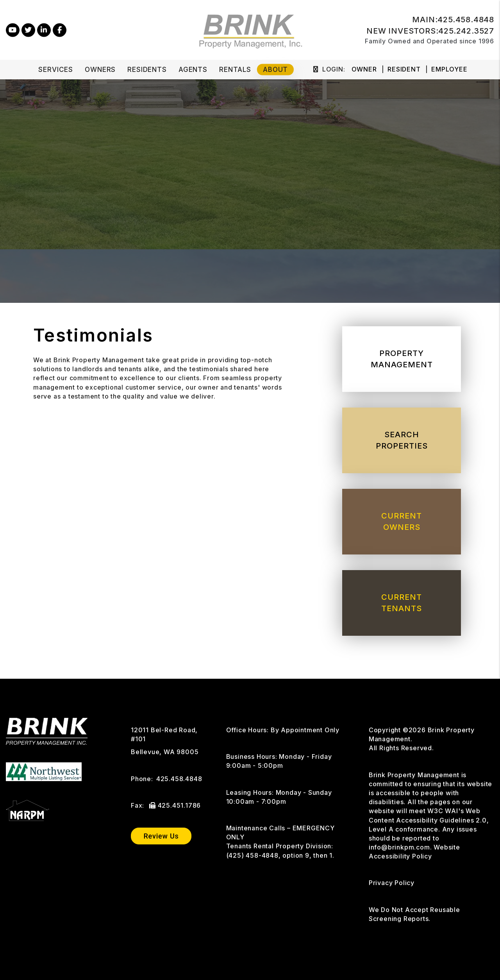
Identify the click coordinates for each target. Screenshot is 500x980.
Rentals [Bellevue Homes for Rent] (235, 70)
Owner (364, 69)
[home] (250, 29)
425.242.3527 (466, 31)
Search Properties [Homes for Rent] (402, 440)
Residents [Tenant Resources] (147, 70)
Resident (404, 69)
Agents (193, 70)
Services (56, 70)
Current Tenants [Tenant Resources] (402, 603)
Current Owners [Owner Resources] (402, 521)
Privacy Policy (392, 883)
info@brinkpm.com (399, 847)
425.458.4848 (466, 20)
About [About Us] (275, 70)
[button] (13, 30)
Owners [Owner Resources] (100, 70)
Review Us (161, 836)
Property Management (402, 359)
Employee (449, 69)
